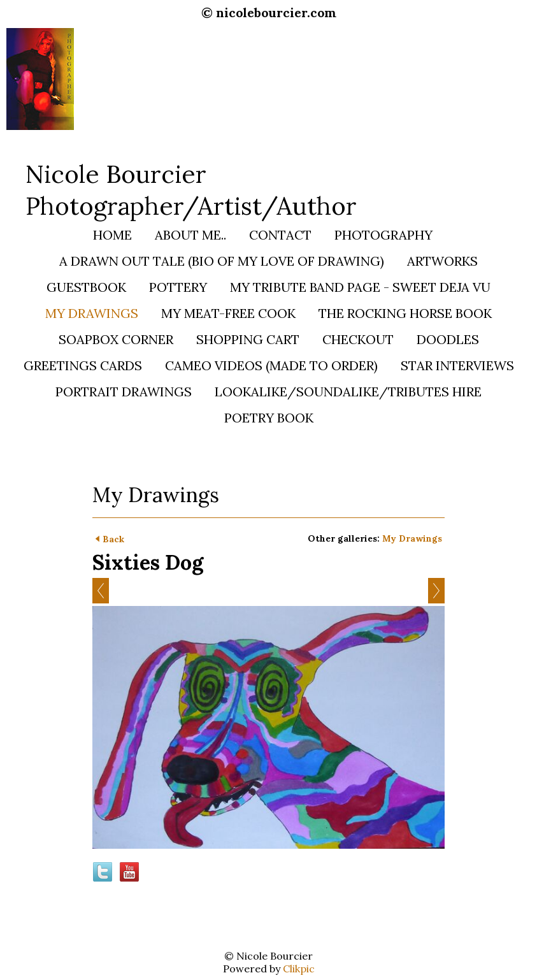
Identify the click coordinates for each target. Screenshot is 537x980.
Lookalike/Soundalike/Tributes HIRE (348, 392)
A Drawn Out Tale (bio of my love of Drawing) (222, 261)
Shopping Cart (248, 339)
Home (112, 235)
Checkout (358, 339)
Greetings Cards (83, 365)
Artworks (442, 261)
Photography (383, 235)
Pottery (178, 287)
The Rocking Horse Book (405, 313)
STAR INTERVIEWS (457, 365)
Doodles (448, 339)
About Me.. (190, 235)
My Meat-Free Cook (228, 313)
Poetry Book (269, 418)
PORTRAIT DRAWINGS (124, 392)
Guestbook (86, 287)
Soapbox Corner (116, 339)
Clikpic (299, 969)
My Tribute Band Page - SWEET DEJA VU (360, 287)
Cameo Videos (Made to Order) (271, 365)
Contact (280, 235)
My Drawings (92, 313)
